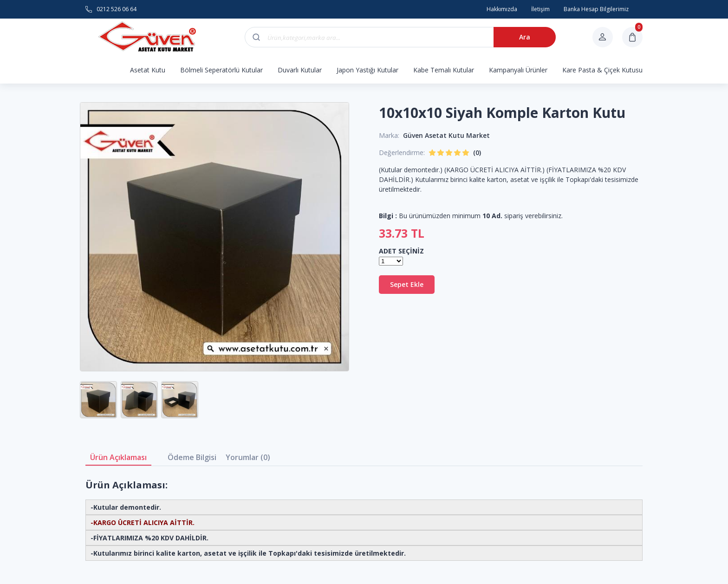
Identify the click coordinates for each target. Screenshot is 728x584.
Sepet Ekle (407, 284)
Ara (525, 37)
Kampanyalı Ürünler (518, 70)
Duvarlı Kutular (300, 70)
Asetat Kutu (148, 70)
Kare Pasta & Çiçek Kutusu (602, 70)
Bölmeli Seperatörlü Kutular (221, 70)
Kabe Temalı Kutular (444, 70)
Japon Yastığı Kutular (367, 70)
